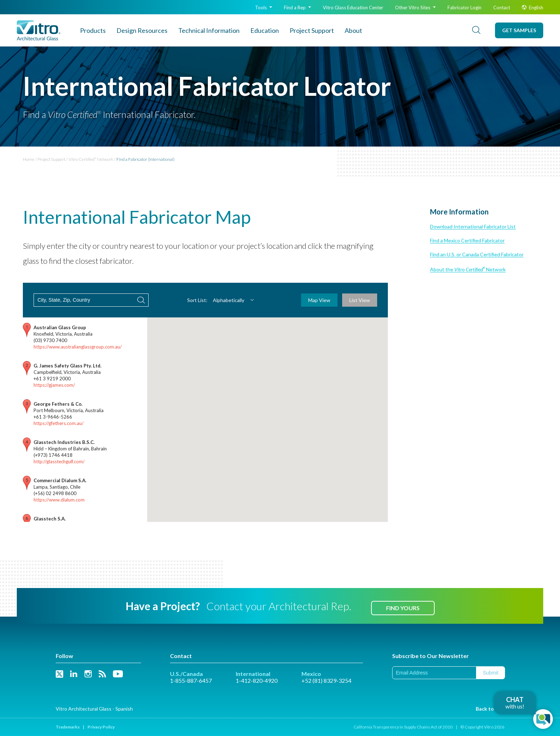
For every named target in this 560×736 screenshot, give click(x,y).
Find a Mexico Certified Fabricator (467, 240)
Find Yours (403, 608)
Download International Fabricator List (473, 226)
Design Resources (142, 30)
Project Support (312, 30)
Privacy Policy (101, 727)
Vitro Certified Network (91, 159)
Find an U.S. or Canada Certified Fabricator (477, 254)
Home (29, 159)
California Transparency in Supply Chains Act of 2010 (403, 727)
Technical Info (209, 30)
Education (265, 30)
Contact (502, 8)
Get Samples (519, 30)
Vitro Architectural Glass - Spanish (94, 709)
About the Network (468, 269)
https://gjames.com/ (54, 385)
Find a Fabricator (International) (146, 159)
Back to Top (490, 709)
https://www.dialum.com (59, 500)
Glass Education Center (353, 8)
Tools (264, 8)
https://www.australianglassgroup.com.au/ (78, 347)
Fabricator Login (464, 8)
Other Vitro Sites (415, 8)
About (353, 30)
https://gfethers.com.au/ (59, 423)
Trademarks (68, 727)
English (532, 8)
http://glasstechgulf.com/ (59, 461)
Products (93, 30)
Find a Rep (297, 8)
